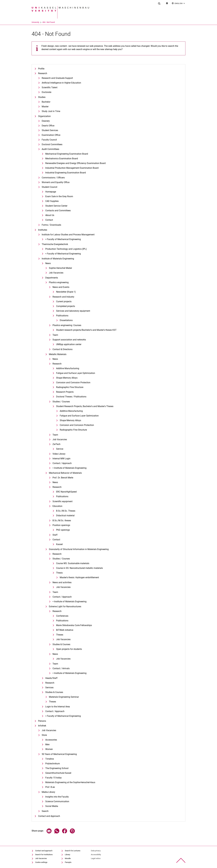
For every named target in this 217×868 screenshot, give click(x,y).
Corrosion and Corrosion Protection (73, 382)
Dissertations (66, 320)
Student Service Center (56, 206)
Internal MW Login (61, 459)
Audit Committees (50, 149)
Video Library (59, 454)
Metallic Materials (58, 354)
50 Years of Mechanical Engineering (59, 754)
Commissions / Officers (53, 178)
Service (60, 449)
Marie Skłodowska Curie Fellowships (74, 625)
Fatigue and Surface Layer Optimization (76, 373)
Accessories (51, 740)
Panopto (68, 862)
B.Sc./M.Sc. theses (62, 520)
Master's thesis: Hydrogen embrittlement (79, 577)
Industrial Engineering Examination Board (66, 173)
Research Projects (65, 392)
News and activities (62, 582)
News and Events (61, 287)
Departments (52, 278)
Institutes (43, 230)
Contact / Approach (62, 463)
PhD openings (63, 530)
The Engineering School (57, 768)
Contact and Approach (49, 816)
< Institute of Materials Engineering (69, 468)
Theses (60, 635)
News (48, 263)
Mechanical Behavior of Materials (65, 473)
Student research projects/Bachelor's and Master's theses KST (86, 330)
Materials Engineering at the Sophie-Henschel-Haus (70, 782)
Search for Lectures (73, 851)
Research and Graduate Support (57, 78)
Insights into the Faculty (57, 797)
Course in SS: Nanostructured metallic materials (79, 568)
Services (49, 688)
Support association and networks (69, 340)
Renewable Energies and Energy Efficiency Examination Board (75, 163)
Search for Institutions (44, 855)
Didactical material (65, 516)
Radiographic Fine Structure (70, 387)
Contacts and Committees (58, 211)
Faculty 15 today (53, 778)
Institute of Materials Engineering (58, 259)
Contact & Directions (62, 349)
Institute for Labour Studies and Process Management (68, 235)
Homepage (51, 192)
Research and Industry (63, 297)
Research (43, 73)
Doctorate (46, 92)
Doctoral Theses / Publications (71, 397)
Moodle (68, 858)
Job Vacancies (56, 273)
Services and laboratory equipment (73, 311)
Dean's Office (48, 126)
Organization (44, 116)
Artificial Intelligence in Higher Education (61, 83)
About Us (50, 215)
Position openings (61, 525)
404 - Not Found (49, 22)
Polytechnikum (53, 764)
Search (45, 811)
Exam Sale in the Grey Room (59, 196)
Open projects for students (69, 649)
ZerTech (56, 444)
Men (47, 744)
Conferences (62, 616)
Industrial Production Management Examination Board (72, 168)
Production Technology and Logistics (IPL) (66, 249)
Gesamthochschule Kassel (58, 773)
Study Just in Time (51, 111)
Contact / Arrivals (61, 668)
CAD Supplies (52, 201)
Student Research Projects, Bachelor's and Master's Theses (85, 406)
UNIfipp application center (69, 344)
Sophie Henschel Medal (60, 268)
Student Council (49, 187)
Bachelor (46, 102)
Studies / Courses (61, 402)
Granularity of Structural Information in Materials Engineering (79, 549)
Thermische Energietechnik (55, 244)
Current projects (64, 301)
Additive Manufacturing (68, 368)
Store (44, 735)
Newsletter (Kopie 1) (66, 292)
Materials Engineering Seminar (64, 697)
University (35, 22)
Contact (49, 220)
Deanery (46, 121)
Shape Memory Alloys (67, 378)
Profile (41, 69)
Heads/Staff (51, 678)
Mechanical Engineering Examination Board (67, 154)
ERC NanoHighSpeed (66, 492)
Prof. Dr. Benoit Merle (63, 478)
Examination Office (51, 135)
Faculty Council (49, 140)
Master (45, 107)
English (179, 3)
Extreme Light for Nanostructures (65, 606)
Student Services (50, 130)
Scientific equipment (62, 501)
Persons (42, 721)
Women (49, 749)
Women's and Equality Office (56, 182)
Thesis (59, 573)
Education (57, 506)
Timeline (50, 759)
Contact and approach (44, 851)
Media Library (48, 792)
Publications (62, 316)
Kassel (59, 544)
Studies (42, 97)
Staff (55, 535)
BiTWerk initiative (65, 630)
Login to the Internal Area (58, 707)
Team (55, 335)
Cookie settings (41, 862)
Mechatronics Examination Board (62, 159)
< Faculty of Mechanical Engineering (63, 239)
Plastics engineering (59, 282)
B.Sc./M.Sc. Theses (66, 511)
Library (67, 855)
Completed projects (66, 306)
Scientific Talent (50, 87)
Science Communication (57, 801)
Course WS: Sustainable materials (73, 563)
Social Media (52, 806)
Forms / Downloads (51, 225)
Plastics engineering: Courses (67, 325)
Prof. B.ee (50, 787)
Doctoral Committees (52, 144)
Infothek (42, 726)
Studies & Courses (61, 644)
